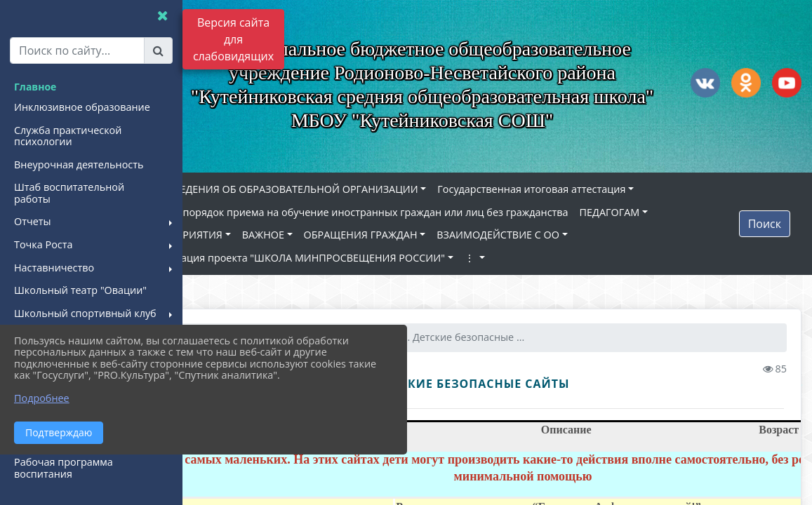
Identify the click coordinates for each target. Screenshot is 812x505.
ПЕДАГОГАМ (673, 214)
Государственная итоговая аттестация (594, 191)
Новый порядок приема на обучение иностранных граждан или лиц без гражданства (421, 214)
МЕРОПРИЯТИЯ (248, 237)
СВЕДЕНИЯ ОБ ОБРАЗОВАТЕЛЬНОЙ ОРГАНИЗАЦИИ (356, 191)
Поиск (765, 226)
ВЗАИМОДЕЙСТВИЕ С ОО (561, 237)
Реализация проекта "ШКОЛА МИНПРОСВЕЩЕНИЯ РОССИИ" (359, 260)
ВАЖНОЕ (326, 237)
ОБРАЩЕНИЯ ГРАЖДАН (424, 237)
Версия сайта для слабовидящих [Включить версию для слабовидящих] (233, 39)
